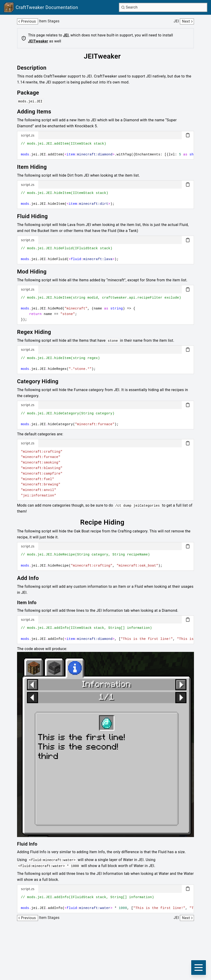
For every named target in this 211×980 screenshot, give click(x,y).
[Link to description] (35, 68)
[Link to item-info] (30, 603)
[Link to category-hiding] (41, 381)
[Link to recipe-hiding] (105, 522)
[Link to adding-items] (37, 112)
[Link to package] (31, 93)
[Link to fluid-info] (30, 844)
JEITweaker (38, 41)
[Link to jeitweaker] (105, 56)
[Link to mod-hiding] (35, 272)
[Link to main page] (41, 7)
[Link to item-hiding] (35, 167)
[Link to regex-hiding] (37, 332)
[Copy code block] (188, 135)
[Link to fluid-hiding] (36, 216)
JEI (66, 35)
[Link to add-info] (31, 578)
